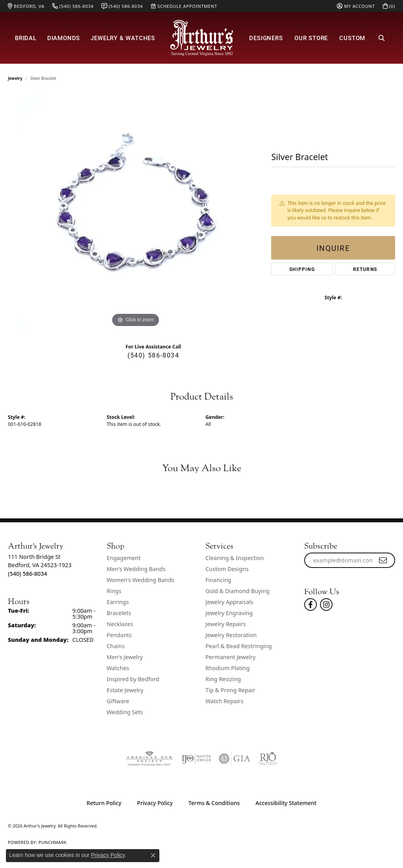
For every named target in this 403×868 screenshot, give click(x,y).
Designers (266, 38)
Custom (352, 38)
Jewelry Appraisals (229, 602)
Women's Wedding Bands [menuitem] (140, 580)
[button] (356, 6)
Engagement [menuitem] (124, 558)
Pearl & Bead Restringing (239, 646)
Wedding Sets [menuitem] (125, 712)
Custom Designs (227, 569)
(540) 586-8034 (153, 355)
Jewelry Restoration (231, 635)
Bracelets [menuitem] (119, 613)
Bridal (26, 38)
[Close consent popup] (153, 855)
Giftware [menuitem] (118, 701)
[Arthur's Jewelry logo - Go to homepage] (201, 38)
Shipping (302, 269)
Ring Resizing (223, 679)
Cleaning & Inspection (235, 558)
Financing (218, 580)
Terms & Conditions (214, 803)
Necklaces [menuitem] (120, 624)
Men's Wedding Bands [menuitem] (136, 569)
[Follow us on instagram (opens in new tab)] (326, 604)
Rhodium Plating (227, 668)
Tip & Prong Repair (230, 690)
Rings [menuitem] (114, 591)
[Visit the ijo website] (196, 759)
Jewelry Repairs (226, 624)
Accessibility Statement (286, 803)
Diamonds (64, 38)
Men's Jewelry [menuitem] (125, 657)
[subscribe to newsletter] (383, 560)
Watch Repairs (224, 701)
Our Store (311, 38)
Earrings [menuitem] (118, 602)
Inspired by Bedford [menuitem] (133, 679)
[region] (136, 211)
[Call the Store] (28, 574)
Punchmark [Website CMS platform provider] (53, 842)
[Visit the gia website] (235, 759)
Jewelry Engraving (229, 613)
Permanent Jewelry (230, 657)
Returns (365, 269)
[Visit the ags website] (149, 759)
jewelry (15, 78)
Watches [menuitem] (118, 668)
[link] (26, 6)
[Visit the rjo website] (268, 759)
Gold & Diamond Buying (238, 591)
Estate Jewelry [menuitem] (125, 690)
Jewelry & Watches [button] (123, 38)
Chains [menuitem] (116, 646)
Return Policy (104, 803)
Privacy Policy (155, 803)
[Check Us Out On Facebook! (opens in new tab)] (311, 604)
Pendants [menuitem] (119, 635)
